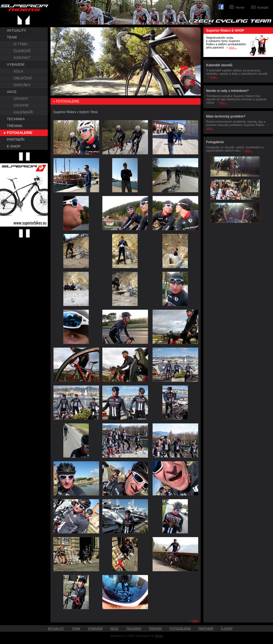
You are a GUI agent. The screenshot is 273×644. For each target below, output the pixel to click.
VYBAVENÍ (16, 64)
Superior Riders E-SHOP (225, 31)
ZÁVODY (21, 99)
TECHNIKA (16, 119)
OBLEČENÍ (23, 78)
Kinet (159, 636)
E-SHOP (14, 146)
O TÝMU (20, 44)
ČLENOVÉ (22, 51)
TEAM (12, 37)
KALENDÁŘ (23, 112)
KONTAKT (22, 58)
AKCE (12, 92)
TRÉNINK (15, 126)
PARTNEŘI (16, 139)
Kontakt (263, 8)
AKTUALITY (17, 30)
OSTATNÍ (21, 105)
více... (233, 47)
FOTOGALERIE (20, 133)
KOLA (18, 71)
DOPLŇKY (22, 85)
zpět (195, 621)
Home (240, 8)
